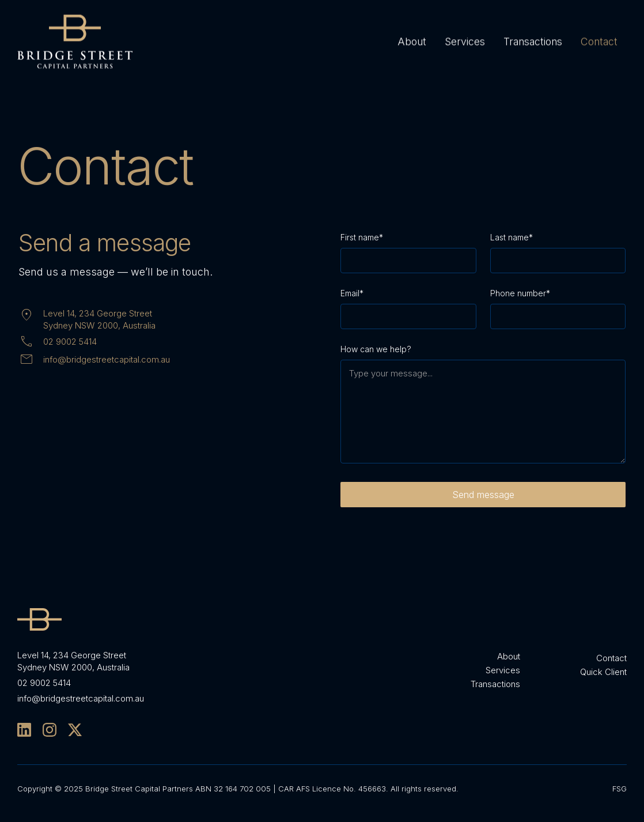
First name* (362, 237)
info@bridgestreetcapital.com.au (107, 359)
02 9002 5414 (70, 342)
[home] (75, 42)
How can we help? (376, 349)
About (412, 41)
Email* (352, 293)
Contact (599, 41)
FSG (620, 789)
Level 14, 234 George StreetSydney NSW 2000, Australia (99, 319)
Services (465, 41)
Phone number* (520, 293)
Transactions (533, 41)
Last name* (512, 237)
